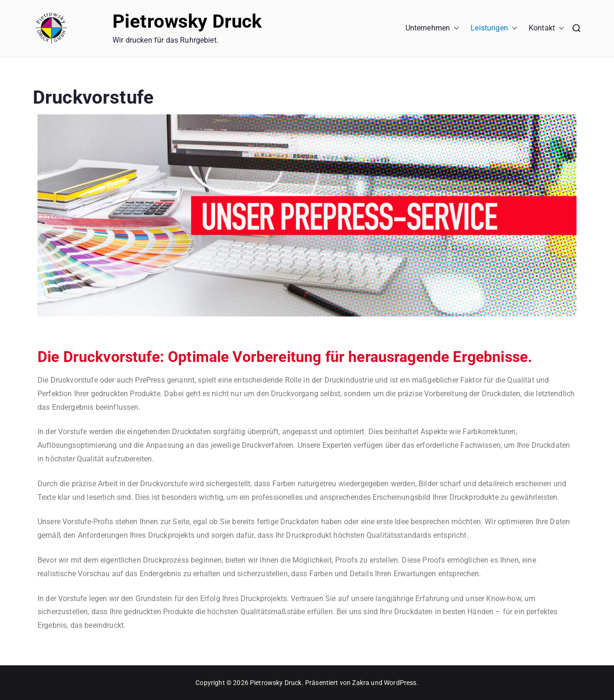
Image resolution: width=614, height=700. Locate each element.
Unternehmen (433, 28)
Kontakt (547, 28)
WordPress (400, 683)
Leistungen (494, 28)
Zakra (361, 683)
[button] (455, 28)
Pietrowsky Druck (187, 21)
